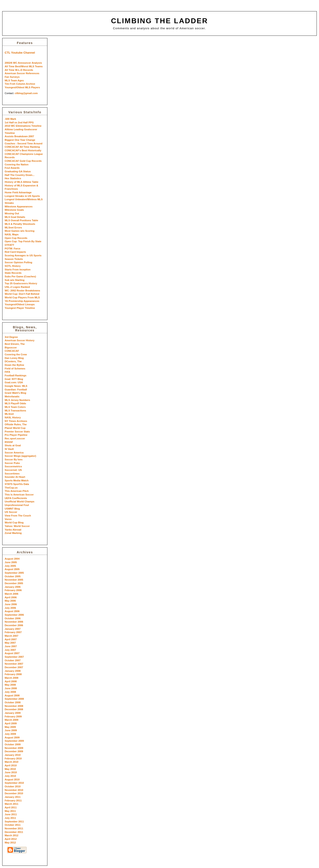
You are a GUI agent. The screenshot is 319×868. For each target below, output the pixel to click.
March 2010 (12, 762)
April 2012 (11, 839)
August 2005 (12, 569)
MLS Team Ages (14, 80)
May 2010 (10, 769)
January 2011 (13, 797)
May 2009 (10, 727)
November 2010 (14, 790)
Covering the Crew (16, 354)
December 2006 (14, 625)
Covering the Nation (17, 164)
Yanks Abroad (13, 530)
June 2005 (11, 562)
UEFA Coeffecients (16, 498)
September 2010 (14, 783)
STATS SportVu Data (17, 484)
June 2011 (11, 814)
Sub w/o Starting (15, 280)
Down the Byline (14, 365)
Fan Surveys (12, 77)
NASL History (13, 417)
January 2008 (13, 671)
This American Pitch (17, 491)
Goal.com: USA (14, 382)
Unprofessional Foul (17, 505)
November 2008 (14, 706)
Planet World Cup (15, 428)
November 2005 (14, 580)
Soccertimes (12, 474)
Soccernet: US (13, 470)
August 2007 (12, 653)
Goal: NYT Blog (14, 379)
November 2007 (14, 664)
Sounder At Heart (15, 477)
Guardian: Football (16, 390)
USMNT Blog (12, 509)
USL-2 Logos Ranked (17, 287)
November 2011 (14, 828)
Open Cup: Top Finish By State (23, 241)
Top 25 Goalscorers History (21, 283)
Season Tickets (14, 259)
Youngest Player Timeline (20, 308)
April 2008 (11, 681)
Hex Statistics (13, 178)
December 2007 (14, 667)
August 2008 (12, 695)
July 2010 (10, 776)
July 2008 (10, 692)
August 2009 (12, 737)
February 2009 (13, 716)
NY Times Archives (16, 421)
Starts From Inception (18, 270)
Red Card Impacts (15, 252)
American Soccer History (20, 340)
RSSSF (9, 442)
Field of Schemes (15, 369)
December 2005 (14, 583)
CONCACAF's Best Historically (23, 150)
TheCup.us (11, 488)
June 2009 (11, 730)
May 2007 (10, 643)
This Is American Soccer (19, 495)
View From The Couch (18, 516)
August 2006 (12, 611)
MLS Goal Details (15, 217)
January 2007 (13, 629)
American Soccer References (22, 73)
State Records (13, 273)
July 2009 (10, 734)
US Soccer (11, 512)
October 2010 (13, 786)
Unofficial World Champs (20, 501)
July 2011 (10, 818)
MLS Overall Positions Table (21, 220)
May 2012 (10, 843)
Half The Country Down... (20, 175)
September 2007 (14, 657)
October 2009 (13, 744)
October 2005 (13, 576)
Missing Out (12, 213)
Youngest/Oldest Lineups (20, 304)
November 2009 (14, 748)
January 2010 (13, 755)
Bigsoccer (11, 348)
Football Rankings (16, 375)
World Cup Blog (14, 522)
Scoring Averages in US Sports (23, 255)
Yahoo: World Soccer (17, 526)
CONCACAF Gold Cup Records (23, 161)
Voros (8, 519)
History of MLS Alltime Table (21, 182)
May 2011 (10, 811)
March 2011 (12, 804)
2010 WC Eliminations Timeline (23, 126)
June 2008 (11, 688)
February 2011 (13, 801)
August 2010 (12, 780)
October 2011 (13, 825)
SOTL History (13, 266)
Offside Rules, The (16, 424)
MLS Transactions (15, 411)
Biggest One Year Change (20, 140)
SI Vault (9, 449)
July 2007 (10, 650)
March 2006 (12, 594)
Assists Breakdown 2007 (19, 136)
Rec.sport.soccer (15, 438)
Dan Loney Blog (14, 358)
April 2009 (11, 723)
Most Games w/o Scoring (20, 231)
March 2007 (12, 636)
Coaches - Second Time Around (23, 143)
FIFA (7, 372)
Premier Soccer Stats (17, 432)
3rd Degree (11, 337)
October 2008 (13, 702)
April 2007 (11, 639)
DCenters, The (13, 361)
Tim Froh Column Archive (20, 84)
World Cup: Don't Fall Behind (22, 294)
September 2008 (14, 699)
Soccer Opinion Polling (18, 262)
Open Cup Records (16, 238)
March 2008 (12, 678)
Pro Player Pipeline (16, 435)
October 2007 (13, 660)
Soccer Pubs (12, 463)
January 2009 (13, 713)
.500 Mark (10, 119)
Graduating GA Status (18, 171)
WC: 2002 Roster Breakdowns (22, 291)
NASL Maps (12, 234)
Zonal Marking (13, 533)
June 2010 (11, 772)
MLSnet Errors (13, 228)
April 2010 (11, 765)
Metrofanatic (12, 396)
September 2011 (14, 822)
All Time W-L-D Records (19, 70)
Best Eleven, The (15, 344)
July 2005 (10, 566)
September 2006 (14, 615)
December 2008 (14, 709)
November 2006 (14, 622)
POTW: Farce (13, 249)
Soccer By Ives (14, 459)
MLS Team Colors (15, 407)
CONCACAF (12, 351)
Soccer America (14, 453)
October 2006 (13, 618)
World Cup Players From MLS (22, 297)
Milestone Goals (14, 210)
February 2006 (13, 590)
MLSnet (9, 414)
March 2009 (12, 720)
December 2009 (14, 751)
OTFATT (10, 245)
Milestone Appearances (19, 206)
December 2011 (14, 832)
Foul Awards (12, 168)
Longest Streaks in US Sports (22, 196)
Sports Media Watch (17, 480)
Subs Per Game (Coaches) (20, 276)
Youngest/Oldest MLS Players (22, 87)
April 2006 (11, 597)
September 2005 (14, 573)
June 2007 (11, 646)
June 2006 (11, 604)
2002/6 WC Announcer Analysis (23, 63)
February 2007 (13, 632)
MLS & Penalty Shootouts (20, 224)
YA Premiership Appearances (22, 301)
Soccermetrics (13, 466)
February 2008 (13, 674)
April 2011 (11, 807)
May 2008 (10, 685)
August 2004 (12, 559)
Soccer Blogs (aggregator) (20, 456)
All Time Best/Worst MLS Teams (24, 66)
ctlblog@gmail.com (26, 93)
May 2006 (10, 601)
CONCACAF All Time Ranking (22, 147)
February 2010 (13, 758)
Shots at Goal (13, 445)
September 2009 (14, 741)
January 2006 (13, 587)
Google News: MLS (16, 386)
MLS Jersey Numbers (17, 400)
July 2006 (10, 608)
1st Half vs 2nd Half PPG (19, 122)
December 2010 (14, 793)
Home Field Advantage (18, 192)
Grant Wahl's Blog (15, 393)
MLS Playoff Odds (15, 403)
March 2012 (12, 835)
